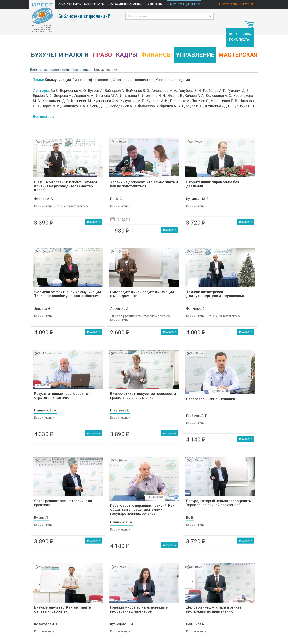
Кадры (127, 55)
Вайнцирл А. (115, 91)
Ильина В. (175, 96)
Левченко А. (180, 101)
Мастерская (238, 55)
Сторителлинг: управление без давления (213, 184)
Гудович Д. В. (238, 91)
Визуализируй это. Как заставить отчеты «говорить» (63, 609)
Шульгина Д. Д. (217, 106)
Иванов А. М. (84, 96)
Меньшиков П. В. (224, 101)
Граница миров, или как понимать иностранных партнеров (139, 609)
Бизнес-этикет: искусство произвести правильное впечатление (143, 396)
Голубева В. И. (190, 91)
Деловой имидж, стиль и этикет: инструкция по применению (214, 609)
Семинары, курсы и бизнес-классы (81, 4)
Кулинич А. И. (157, 101)
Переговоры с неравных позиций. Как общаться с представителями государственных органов (142, 509)
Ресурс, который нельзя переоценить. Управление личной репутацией (219, 503)
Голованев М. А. (164, 91)
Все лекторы (44, 117)
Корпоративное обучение (125, 4)
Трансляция (154, 4)
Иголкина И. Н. (154, 96)
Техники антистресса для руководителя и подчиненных (215, 294)
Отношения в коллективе (134, 80)
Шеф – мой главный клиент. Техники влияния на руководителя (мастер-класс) (65, 186)
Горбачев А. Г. (214, 91)
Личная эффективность (92, 80)
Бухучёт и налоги (60, 55)
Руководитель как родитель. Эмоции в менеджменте (142, 294)
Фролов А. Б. (170, 106)
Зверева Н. (63, 96)
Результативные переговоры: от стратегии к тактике (62, 396)
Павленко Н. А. (74, 106)
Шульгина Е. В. (243, 106)
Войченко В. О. (138, 91)
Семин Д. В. (97, 106)
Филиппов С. (148, 106)
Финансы (157, 55)
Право (102, 55)
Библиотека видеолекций (184, 4)
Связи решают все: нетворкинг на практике (63, 503)
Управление (195, 55)
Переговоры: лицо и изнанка (211, 399)
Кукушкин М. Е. (132, 101)
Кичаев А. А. (194, 96)
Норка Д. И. (51, 106)
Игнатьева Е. (130, 96)
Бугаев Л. (96, 91)
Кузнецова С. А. (106, 101)
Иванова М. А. (107, 96)
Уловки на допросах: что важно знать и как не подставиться (144, 184)
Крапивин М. (81, 101)
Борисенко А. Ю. (73, 91)
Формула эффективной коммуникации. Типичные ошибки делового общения (68, 294)
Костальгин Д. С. (56, 101)
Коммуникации (58, 80)
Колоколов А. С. (219, 96)
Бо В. (55, 91)
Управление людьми (173, 80)
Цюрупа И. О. (193, 106)
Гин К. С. (116, 199)
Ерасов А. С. (43, 96)
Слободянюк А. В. (122, 106)
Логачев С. (200, 101)
